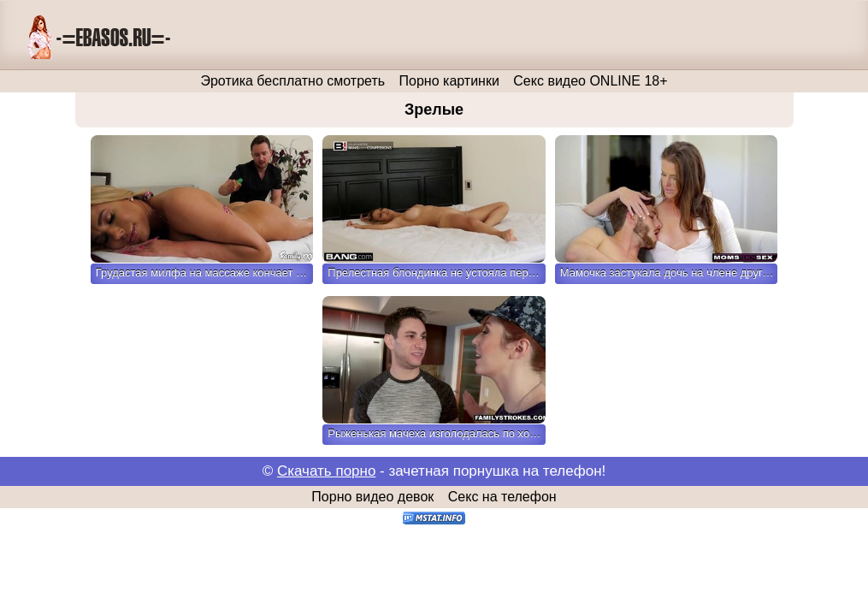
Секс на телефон (502, 497)
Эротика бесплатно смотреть (292, 81)
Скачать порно (326, 471)
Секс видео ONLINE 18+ (590, 81)
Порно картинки (449, 81)
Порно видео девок (372, 497)
